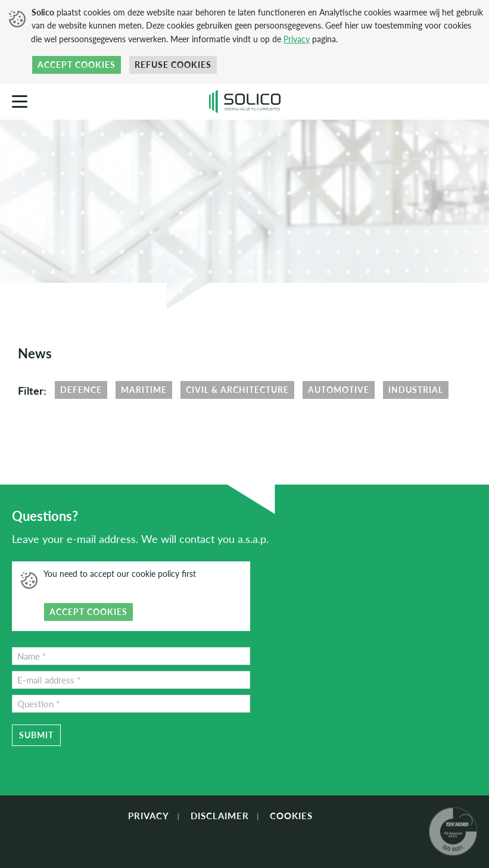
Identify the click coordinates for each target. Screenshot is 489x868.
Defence (81, 390)
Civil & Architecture (237, 390)
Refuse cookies (173, 65)
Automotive (339, 390)
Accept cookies (77, 65)
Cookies (291, 816)
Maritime (144, 390)
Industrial (416, 390)
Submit (36, 735)
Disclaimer (220, 816)
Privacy (297, 39)
